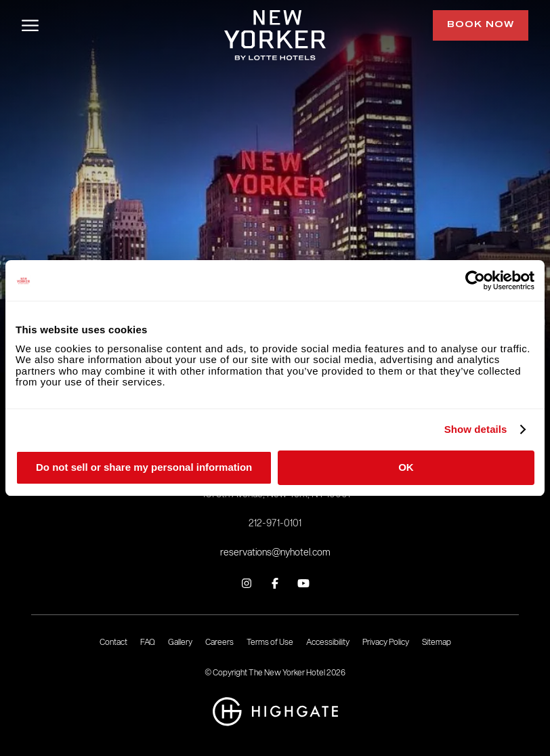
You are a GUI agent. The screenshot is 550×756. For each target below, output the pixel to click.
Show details (476, 429)
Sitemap (437, 642)
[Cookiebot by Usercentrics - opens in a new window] (475, 280)
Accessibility (328, 642)
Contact (113, 642)
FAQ (148, 642)
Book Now (481, 25)
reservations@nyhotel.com (275, 552)
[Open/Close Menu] (30, 25)
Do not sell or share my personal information (144, 467)
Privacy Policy (386, 642)
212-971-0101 (275, 523)
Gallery (180, 642)
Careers (219, 642)
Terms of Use (270, 642)
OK (406, 467)
